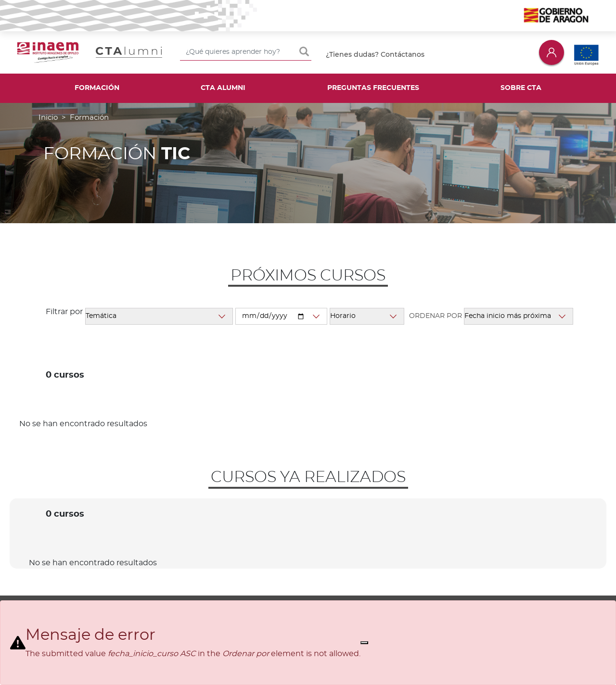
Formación (97, 88)
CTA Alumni (223, 88)
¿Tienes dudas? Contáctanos (375, 54)
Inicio (48, 118)
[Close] (364, 643)
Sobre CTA (521, 88)
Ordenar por (436, 316)
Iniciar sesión (552, 52)
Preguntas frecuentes (373, 88)
